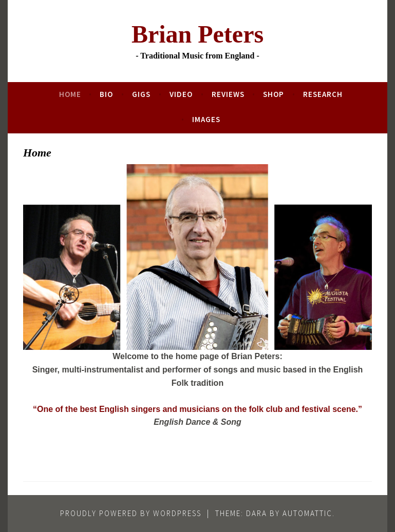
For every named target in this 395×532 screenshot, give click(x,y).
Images (206, 119)
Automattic (307, 513)
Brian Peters (198, 34)
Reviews (228, 94)
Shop (274, 94)
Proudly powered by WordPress (131, 513)
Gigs (141, 94)
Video (181, 94)
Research (323, 94)
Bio (106, 94)
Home (70, 94)
